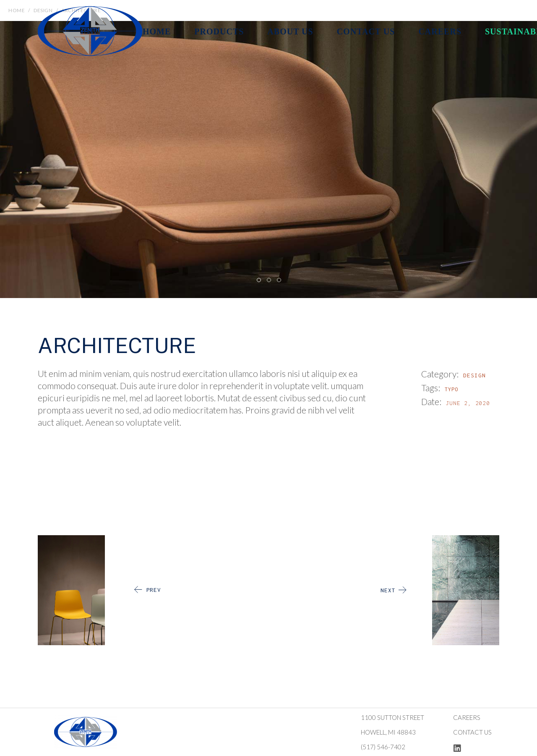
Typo (451, 389)
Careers (467, 717)
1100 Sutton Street (392, 717)
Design (474, 375)
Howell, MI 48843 (388, 732)
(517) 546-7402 (383, 747)
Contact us (472, 732)
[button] (258, 280)
